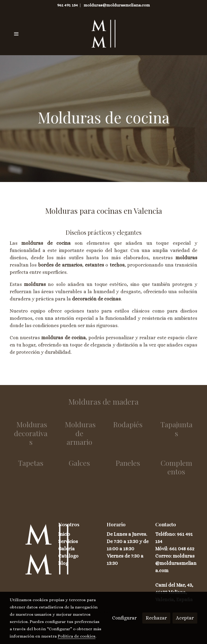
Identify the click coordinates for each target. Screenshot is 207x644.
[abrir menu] (16, 34)
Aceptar (185, 618)
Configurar (124, 618)
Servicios (68, 541)
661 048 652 (182, 549)
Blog (63, 563)
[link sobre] (31, 549)
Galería (66, 549)
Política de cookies (77, 636)
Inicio (64, 534)
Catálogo (68, 556)
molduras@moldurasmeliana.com (117, 5)
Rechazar (156, 618)
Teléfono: (166, 534)
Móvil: (162, 549)
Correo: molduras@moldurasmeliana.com (176, 563)
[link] (104, 34)
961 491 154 (68, 5)
